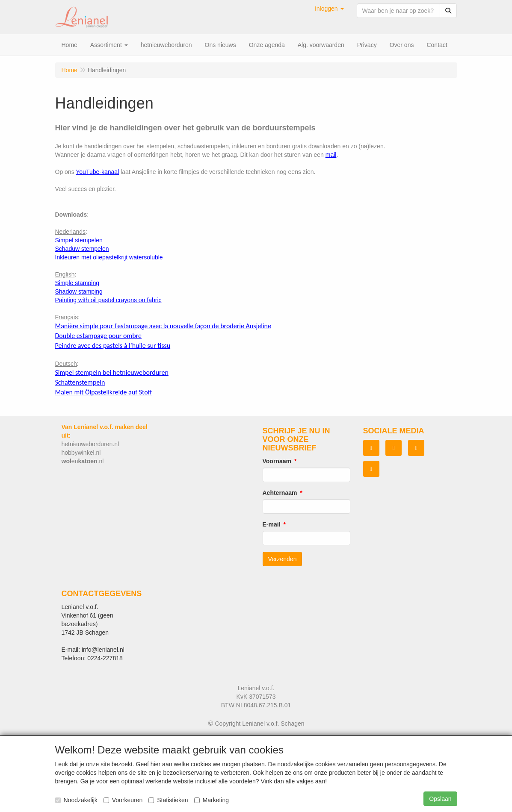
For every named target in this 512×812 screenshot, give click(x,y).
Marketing (212, 800)
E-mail (272, 524)
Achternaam (280, 493)
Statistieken (168, 800)
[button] (329, 9)
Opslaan (440, 799)
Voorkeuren (123, 800)
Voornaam (277, 461)
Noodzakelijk (76, 800)
